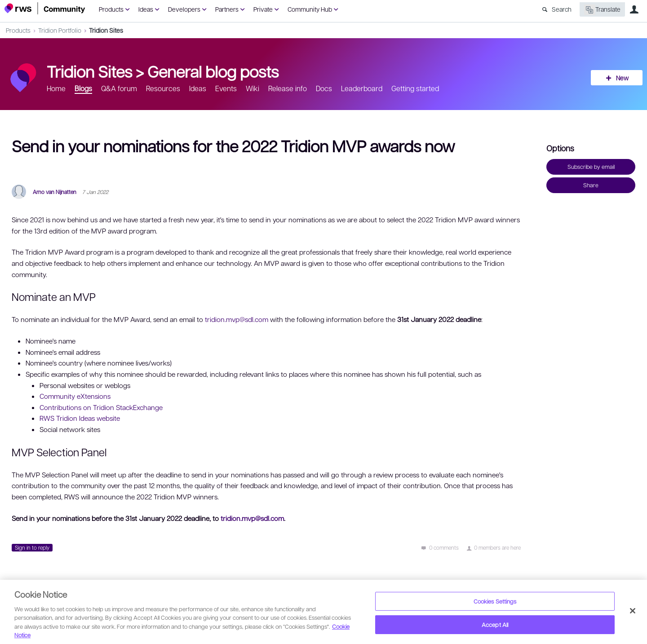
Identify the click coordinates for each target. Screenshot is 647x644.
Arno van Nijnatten (55, 192)
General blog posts (213, 71)
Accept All (495, 624)
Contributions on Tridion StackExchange (101, 407)
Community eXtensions (75, 396)
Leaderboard (362, 88)
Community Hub (310, 9)
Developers (184, 9)
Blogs (83, 88)
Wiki (253, 88)
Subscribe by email (591, 167)
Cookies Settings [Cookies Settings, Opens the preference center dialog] (495, 601)
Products (111, 9)
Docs (324, 88)
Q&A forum (119, 88)
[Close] (633, 611)
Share (591, 185)
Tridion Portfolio (60, 30)
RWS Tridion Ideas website (80, 418)
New (622, 78)
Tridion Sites (106, 30)
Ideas (146, 9)
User (634, 9)
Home (56, 88)
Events (226, 88)
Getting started (415, 88)
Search (562, 9)
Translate (602, 10)
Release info (288, 88)
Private (263, 9)
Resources (163, 88)
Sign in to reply (32, 547)
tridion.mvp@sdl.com (237, 319)
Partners (227, 9)
